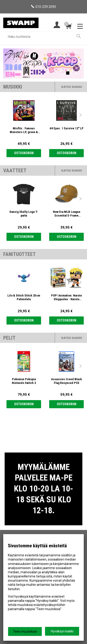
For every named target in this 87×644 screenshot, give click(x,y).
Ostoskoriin (24, 153)
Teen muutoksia (25, 631)
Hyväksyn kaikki (62, 631)
